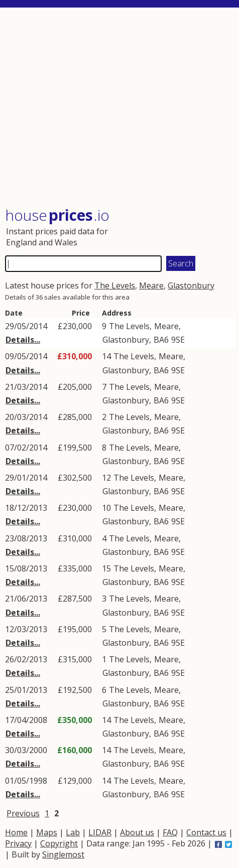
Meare (151, 285)
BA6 (161, 340)
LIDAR (100, 832)
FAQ (170, 832)
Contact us (206, 832)
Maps (47, 832)
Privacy (18, 843)
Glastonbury (191, 285)
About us (137, 832)
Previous (23, 813)
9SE (178, 340)
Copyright (59, 843)
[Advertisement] (120, 108)
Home (16, 832)
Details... (23, 340)
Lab (73, 832)
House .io (57, 215)
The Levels (115, 285)
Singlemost (63, 854)
